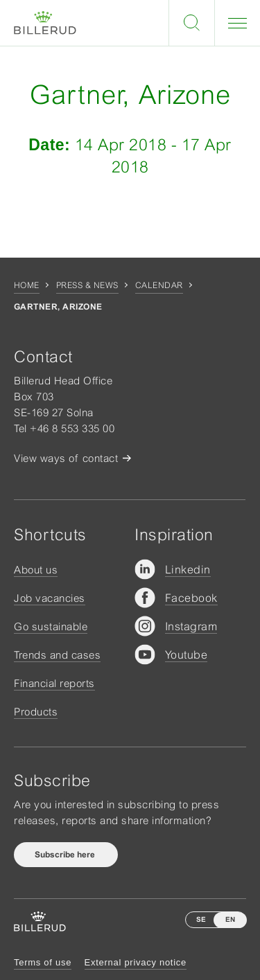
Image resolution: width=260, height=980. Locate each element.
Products (36, 712)
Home (27, 285)
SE (201, 919)
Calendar (159, 285)
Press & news (87, 285)
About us (36, 570)
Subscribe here (66, 855)
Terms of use (43, 962)
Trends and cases (57, 655)
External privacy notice (136, 962)
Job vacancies (50, 598)
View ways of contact (66, 458)
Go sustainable (51, 626)
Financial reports (54, 683)
